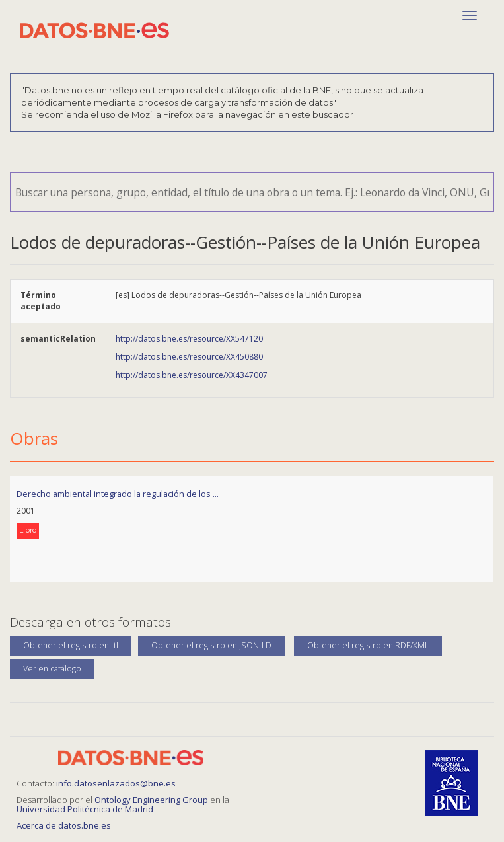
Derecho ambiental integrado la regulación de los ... (118, 494)
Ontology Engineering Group (152, 800)
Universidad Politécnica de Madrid (85, 809)
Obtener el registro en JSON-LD (211, 645)
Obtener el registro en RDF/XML (368, 645)
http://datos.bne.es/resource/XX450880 (189, 357)
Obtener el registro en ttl (71, 645)
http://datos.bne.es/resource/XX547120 (189, 339)
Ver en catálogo (52, 669)
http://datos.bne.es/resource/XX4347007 (192, 375)
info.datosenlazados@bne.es (116, 783)
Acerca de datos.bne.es (64, 825)
